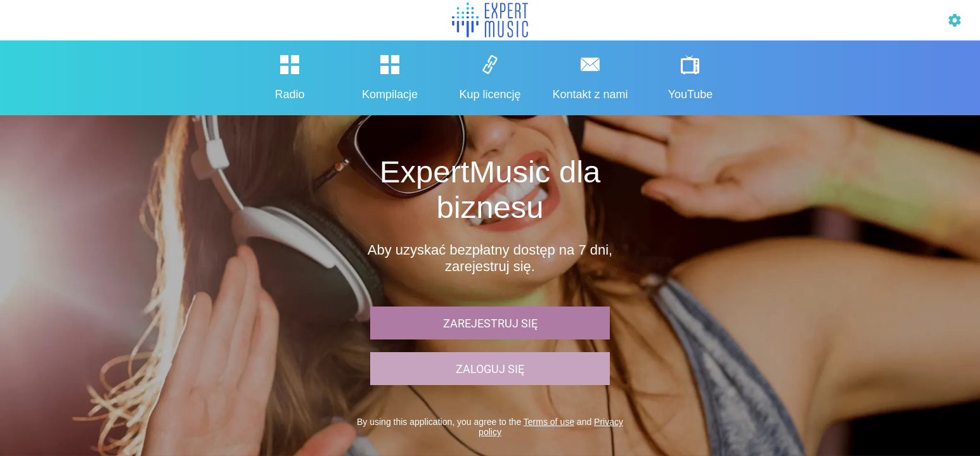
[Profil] (955, 20)
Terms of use (549, 422)
